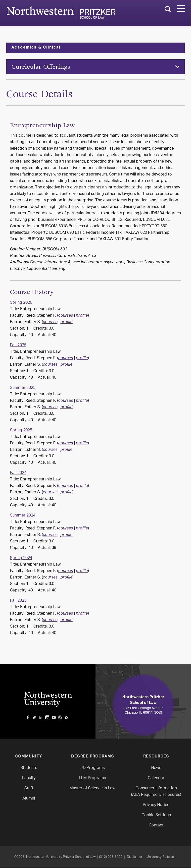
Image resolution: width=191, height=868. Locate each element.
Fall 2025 (18, 346)
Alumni (29, 799)
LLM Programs (92, 779)
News (156, 768)
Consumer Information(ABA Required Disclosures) (156, 792)
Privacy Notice (156, 805)
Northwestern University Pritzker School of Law (61, 857)
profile (82, 316)
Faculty (29, 779)
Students (29, 768)
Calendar (156, 779)
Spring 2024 (21, 558)
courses (66, 316)
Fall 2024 (18, 473)
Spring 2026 (21, 303)
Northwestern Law (61, 13)
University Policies (160, 857)
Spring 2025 (21, 431)
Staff (29, 789)
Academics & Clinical (36, 48)
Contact (156, 826)
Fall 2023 (18, 601)
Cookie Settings (156, 816)
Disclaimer (135, 857)
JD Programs (93, 768)
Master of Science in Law (92, 789)
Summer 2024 (23, 516)
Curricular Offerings (41, 67)
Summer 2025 (23, 388)
